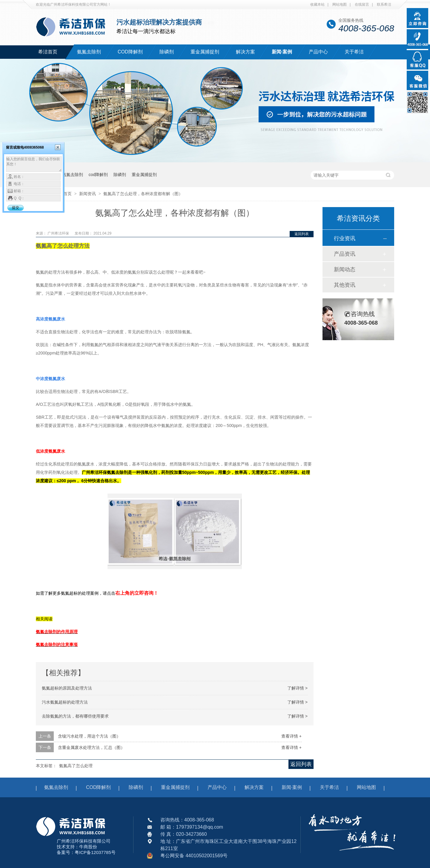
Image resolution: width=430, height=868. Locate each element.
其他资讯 (345, 285)
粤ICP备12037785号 (95, 852)
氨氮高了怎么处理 (76, 766)
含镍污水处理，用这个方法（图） (89, 736)
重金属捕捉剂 (205, 52)
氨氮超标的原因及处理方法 (67, 688)
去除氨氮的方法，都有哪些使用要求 (75, 716)
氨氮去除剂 (89, 52)
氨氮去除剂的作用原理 (57, 632)
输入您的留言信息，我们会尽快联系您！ (34, 164)
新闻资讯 (88, 194)
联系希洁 (384, 4)
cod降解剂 (98, 175)
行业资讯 (345, 238)
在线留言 (362, 4)
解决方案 (245, 52)
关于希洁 (354, 52)
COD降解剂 (130, 52)
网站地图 (340, 4)
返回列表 (302, 234)
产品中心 (318, 52)
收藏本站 (317, 4)
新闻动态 (345, 269)
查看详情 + (291, 736)
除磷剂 (167, 52)
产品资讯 (345, 254)
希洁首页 (48, 52)
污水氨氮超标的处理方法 (65, 702)
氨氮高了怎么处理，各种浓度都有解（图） (143, 194)
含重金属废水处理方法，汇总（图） (91, 747)
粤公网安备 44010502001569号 (194, 856)
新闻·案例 (282, 52)
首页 (68, 194)
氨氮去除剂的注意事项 (57, 645)
